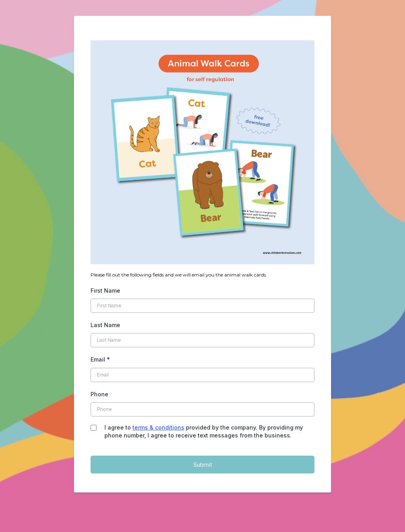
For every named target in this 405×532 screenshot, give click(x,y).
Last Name (105, 325)
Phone (99, 394)
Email (100, 359)
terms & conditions (158, 427)
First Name (105, 291)
